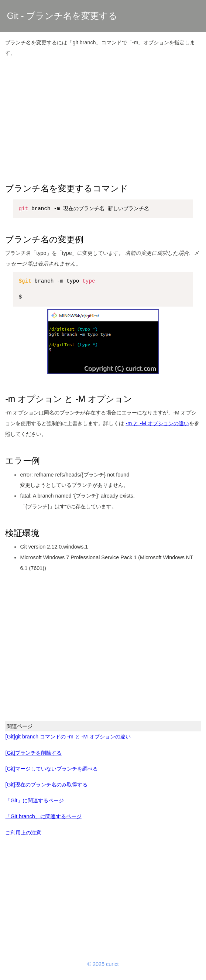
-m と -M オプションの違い (157, 423)
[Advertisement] (103, 116)
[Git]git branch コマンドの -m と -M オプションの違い (68, 737)
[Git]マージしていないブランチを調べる (51, 769)
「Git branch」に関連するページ (43, 816)
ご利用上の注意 (23, 833)
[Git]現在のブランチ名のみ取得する (46, 785)
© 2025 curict (103, 964)
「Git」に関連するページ (34, 800)
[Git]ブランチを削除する (33, 753)
